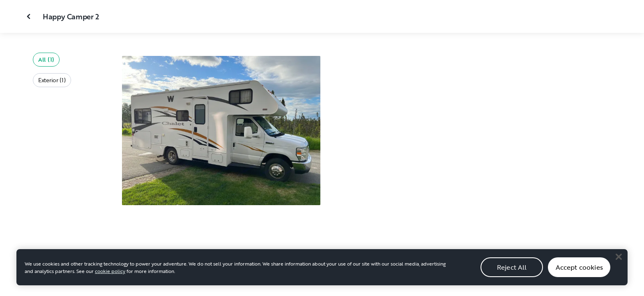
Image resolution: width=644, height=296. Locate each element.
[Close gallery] (30, 16)
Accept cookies (579, 273)
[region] (322, 273)
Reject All (512, 273)
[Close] (619, 262)
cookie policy (110, 276)
